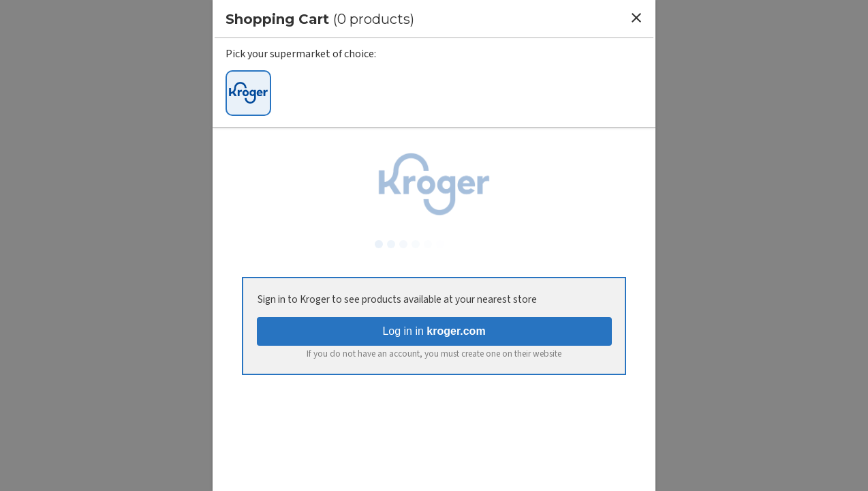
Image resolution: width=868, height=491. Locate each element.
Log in (434, 331)
